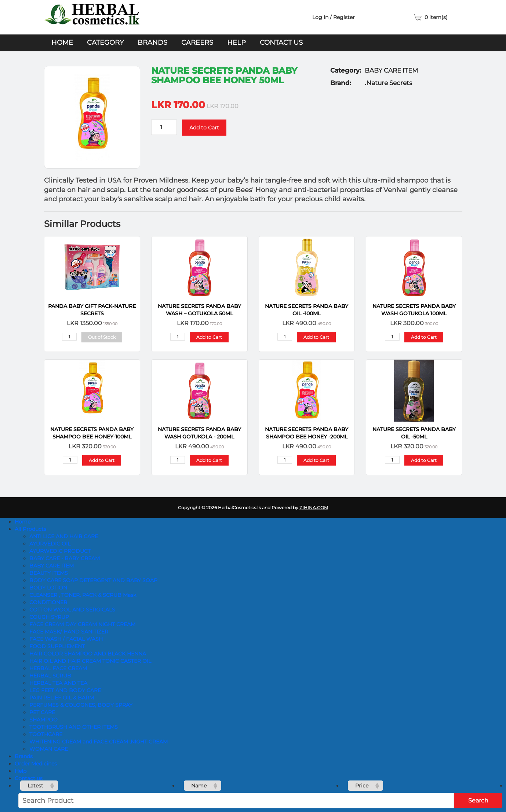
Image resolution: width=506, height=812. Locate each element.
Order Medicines (36, 764)
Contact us (281, 43)
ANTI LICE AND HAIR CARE (64, 536)
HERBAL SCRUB (50, 676)
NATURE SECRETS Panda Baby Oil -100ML (307, 310)
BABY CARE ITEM (52, 566)
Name (199, 786)
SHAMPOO (43, 720)
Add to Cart (204, 128)
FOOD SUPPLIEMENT (57, 646)
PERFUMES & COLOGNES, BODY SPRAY (81, 705)
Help (236, 43)
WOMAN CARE (49, 749)
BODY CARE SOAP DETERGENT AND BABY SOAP (93, 580)
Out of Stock (102, 337)
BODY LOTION (48, 588)
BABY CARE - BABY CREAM (65, 558)
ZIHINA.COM (314, 508)
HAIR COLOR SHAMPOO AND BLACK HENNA (88, 654)
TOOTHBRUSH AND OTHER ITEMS (74, 727)
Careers (197, 43)
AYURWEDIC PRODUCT (60, 551)
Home (62, 43)
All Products (30, 529)
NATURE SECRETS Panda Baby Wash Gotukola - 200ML (199, 433)
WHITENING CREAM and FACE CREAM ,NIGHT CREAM (99, 742)
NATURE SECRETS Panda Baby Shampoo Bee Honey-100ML (92, 433)
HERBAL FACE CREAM (58, 668)
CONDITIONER (48, 602)
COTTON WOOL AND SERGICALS (72, 610)
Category (105, 43)
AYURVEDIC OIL (50, 544)
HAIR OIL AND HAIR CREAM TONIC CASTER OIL (90, 661)
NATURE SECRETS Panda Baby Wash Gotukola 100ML (414, 310)
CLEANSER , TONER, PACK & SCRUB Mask (83, 595)
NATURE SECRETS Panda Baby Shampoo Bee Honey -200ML (307, 433)
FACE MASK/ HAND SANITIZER (69, 632)
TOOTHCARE (46, 734)
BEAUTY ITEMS (49, 573)
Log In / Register (334, 17)
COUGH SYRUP (49, 617)
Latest (35, 786)
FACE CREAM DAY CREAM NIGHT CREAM (82, 624)
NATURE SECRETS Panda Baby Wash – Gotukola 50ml (199, 310)
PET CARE (42, 712)
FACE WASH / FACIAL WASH (66, 639)
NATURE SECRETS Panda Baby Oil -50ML (414, 433)
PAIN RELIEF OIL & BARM (62, 698)
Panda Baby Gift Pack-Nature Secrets (92, 310)
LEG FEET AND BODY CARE (65, 690)
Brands (152, 43)
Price (362, 786)
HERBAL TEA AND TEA (58, 683)
